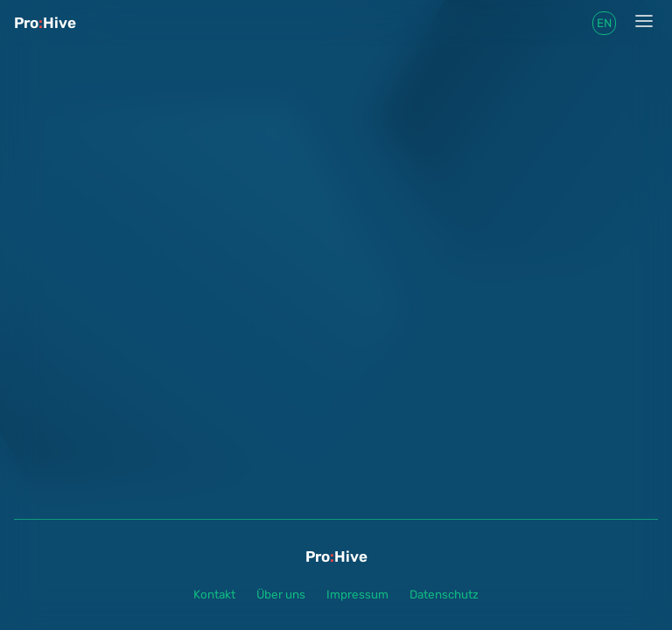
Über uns (281, 594)
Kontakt (214, 594)
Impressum (357, 594)
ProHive (45, 23)
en (604, 23)
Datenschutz (444, 594)
